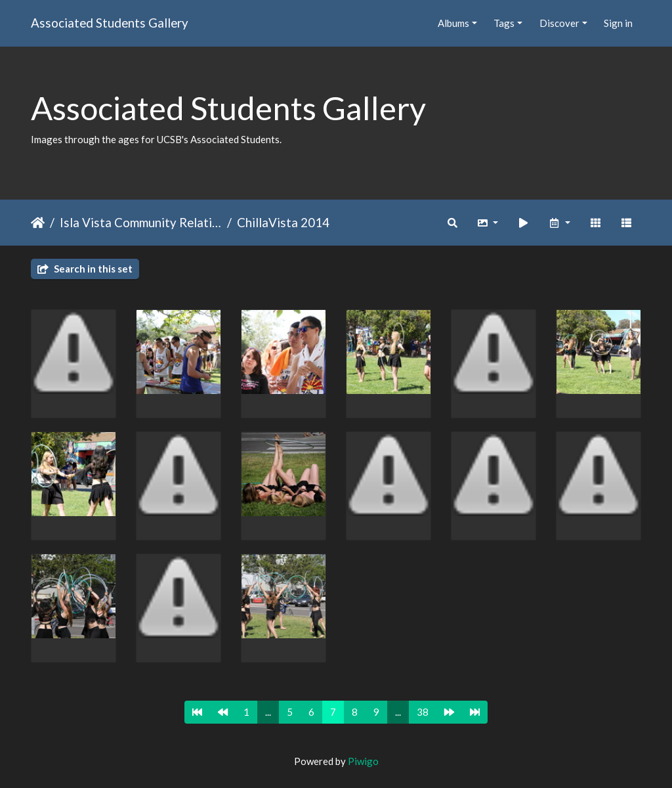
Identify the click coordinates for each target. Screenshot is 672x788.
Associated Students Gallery (110, 23)
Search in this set (85, 269)
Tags (504, 23)
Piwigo (363, 761)
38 (423, 712)
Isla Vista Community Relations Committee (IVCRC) (141, 222)
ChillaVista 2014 (283, 222)
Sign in (618, 23)
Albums (453, 23)
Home (38, 223)
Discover (559, 23)
